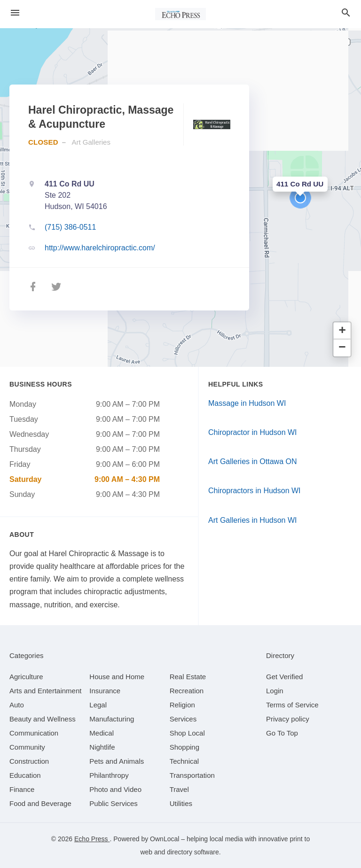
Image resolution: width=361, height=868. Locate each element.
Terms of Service (292, 705)
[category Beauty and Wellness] (43, 719)
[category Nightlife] (102, 747)
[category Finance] (22, 789)
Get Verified (284, 677)
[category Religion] (182, 705)
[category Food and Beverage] (40, 803)
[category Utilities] (181, 803)
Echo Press (92, 839)
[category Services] (183, 719)
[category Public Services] (114, 803)
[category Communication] (34, 733)
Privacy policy (288, 719)
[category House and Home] (117, 677)
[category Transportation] (192, 775)
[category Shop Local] (187, 733)
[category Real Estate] (188, 677)
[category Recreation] (187, 691)
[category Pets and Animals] (117, 761)
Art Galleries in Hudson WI (253, 520)
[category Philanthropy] (109, 775)
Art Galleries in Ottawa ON (253, 461)
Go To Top (282, 733)
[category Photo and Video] (115, 789)
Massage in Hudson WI (247, 403)
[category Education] (25, 775)
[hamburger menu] (15, 13)
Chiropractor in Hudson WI (253, 432)
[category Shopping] (184, 747)
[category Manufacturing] (112, 719)
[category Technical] (184, 761)
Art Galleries (91, 142)
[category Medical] (102, 733)
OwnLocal (165, 839)
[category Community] (27, 747)
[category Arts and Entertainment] (45, 691)
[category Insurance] (105, 691)
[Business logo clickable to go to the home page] (180, 14)
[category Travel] (179, 789)
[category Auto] (17, 705)
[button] (300, 198)
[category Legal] (98, 705)
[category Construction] (29, 761)
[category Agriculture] (26, 677)
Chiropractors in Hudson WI (255, 491)
